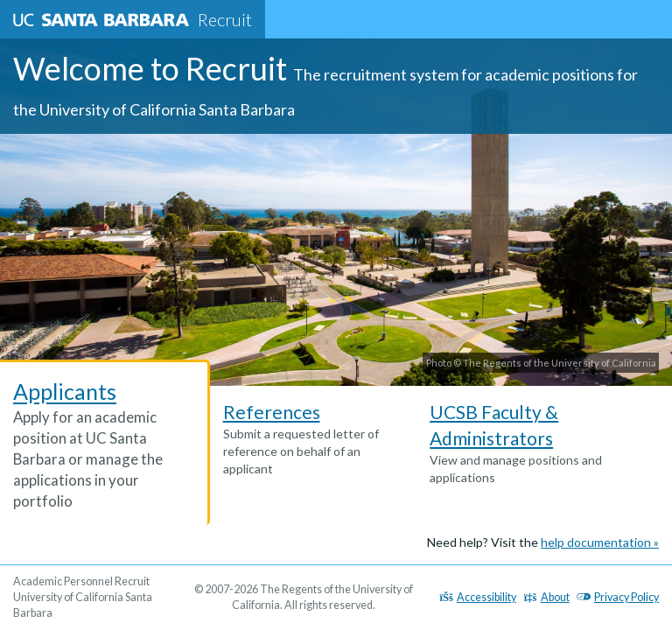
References (272, 412)
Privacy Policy (618, 597)
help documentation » (600, 542)
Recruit (133, 19)
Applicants (65, 391)
